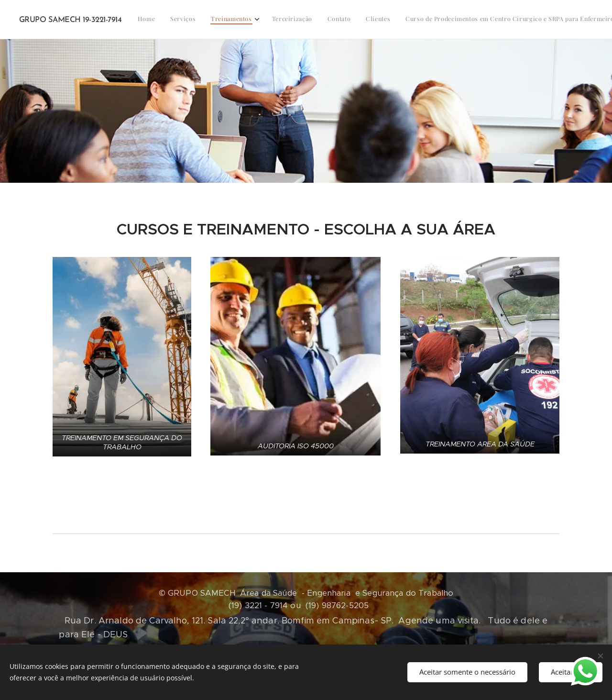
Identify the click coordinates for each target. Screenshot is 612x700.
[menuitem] (242, 20)
